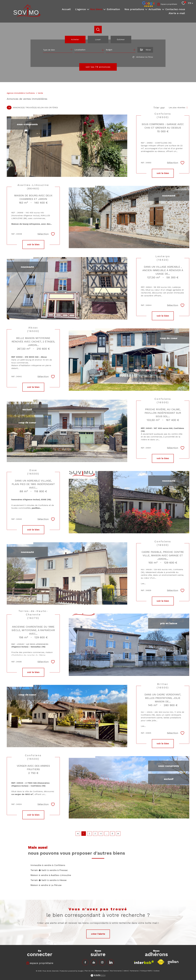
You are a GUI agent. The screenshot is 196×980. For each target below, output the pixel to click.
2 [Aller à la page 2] (89, 834)
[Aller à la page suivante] (118, 834)
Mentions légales (102, 971)
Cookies (156, 971)
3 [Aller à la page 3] (95, 834)
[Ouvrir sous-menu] (88, 9)
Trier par (159, 108)
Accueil (66, 9)
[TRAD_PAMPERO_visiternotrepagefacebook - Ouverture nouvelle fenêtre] (85, 962)
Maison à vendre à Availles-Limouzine (51, 875)
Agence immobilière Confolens (21, 93)
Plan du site (89, 971)
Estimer (121, 40)
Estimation (113, 9)
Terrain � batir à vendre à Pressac (49, 870)
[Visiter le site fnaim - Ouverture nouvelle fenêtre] (161, 962)
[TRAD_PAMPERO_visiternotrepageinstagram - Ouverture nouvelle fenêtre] (102, 962)
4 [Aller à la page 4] (101, 834)
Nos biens (96, 9)
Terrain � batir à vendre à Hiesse (48, 880)
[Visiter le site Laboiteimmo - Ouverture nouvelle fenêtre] (98, 976)
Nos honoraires (116, 971)
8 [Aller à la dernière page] (112, 834)
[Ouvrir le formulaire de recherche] (145, 50)
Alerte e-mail (177, 13)
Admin (126, 971)
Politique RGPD (146, 971)
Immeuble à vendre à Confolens (48, 865)
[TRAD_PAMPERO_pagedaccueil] (27, 16)
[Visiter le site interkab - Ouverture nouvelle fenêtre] (144, 962)
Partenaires (134, 971)
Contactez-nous (175, 9)
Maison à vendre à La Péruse (46, 885)
